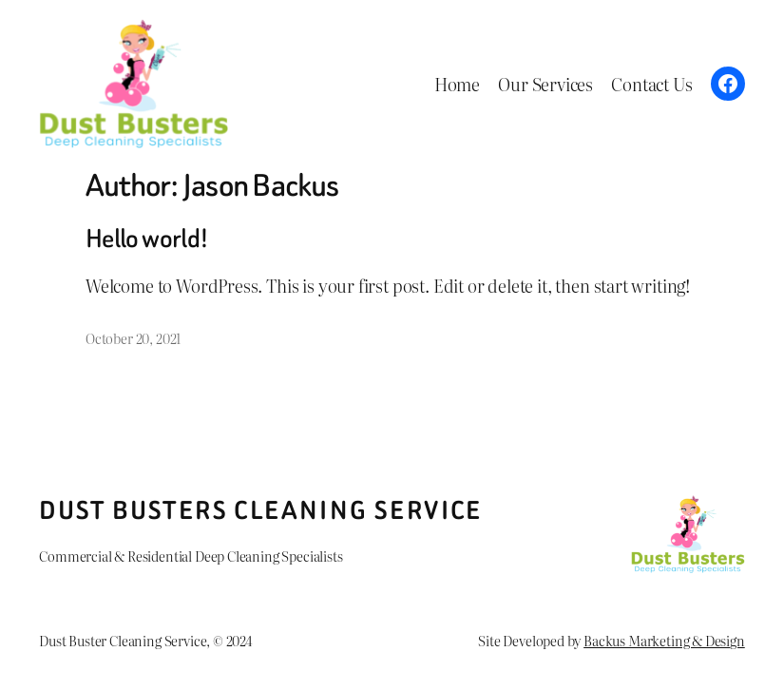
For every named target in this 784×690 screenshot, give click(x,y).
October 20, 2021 (133, 338)
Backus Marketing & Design (664, 640)
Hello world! (147, 239)
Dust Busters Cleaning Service (261, 510)
